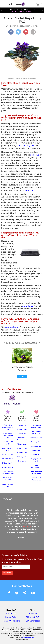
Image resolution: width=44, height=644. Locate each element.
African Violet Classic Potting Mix (8, 436)
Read (22, 376)
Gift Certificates (33, 621)
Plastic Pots (22, 434)
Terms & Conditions (11, 621)
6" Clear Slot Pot (8, 467)
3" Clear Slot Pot (8, 455)
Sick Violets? (36, 450)
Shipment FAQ (33, 617)
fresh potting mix (26, 146)
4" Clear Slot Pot (8, 459)
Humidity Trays (22, 453)
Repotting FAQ (36, 446)
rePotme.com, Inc (28, 638)
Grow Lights (22, 461)
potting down (11, 327)
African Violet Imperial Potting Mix (8, 427)
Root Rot (36, 455)
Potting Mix (22, 425)
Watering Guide (36, 442)
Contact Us (11, 613)
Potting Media (22, 429)
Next (42, 10)
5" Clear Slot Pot (8, 463)
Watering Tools (22, 457)
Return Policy (11, 617)
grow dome (27, 306)
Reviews (7, 499)
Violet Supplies (22, 448)
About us (33, 613)
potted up (35, 155)
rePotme (16, 4)
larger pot (28, 190)
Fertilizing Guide (36, 438)
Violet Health (22, 444)
